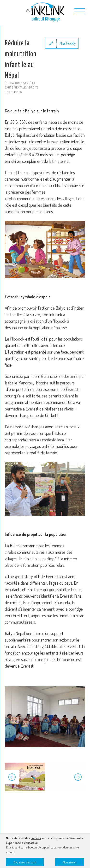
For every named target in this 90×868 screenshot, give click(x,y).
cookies (36, 839)
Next (78, 777)
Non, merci (70, 863)
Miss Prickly (68, 43)
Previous (12, 777)
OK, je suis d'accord (25, 863)
